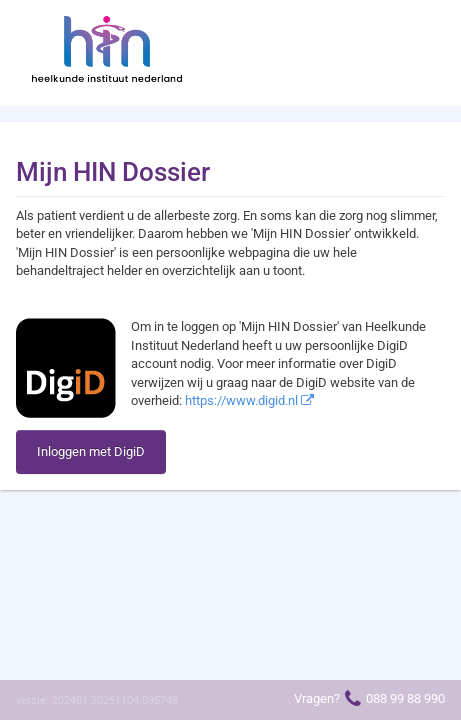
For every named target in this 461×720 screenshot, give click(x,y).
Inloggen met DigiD (91, 451)
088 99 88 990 (405, 698)
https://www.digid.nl (249, 400)
